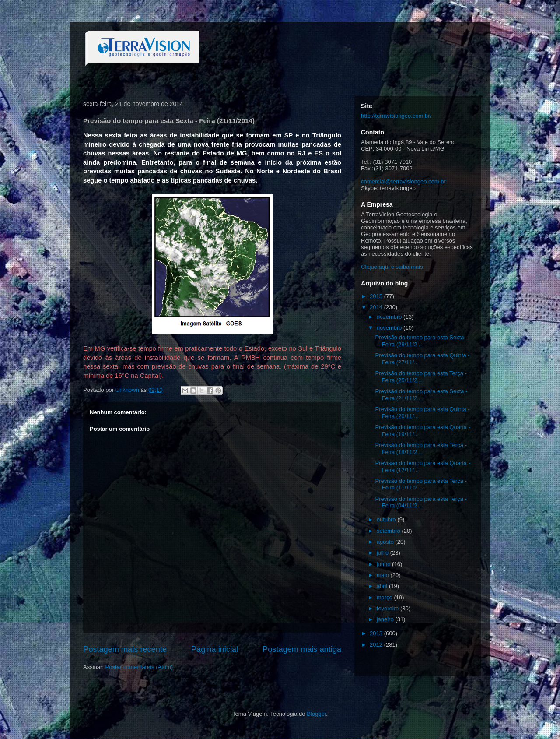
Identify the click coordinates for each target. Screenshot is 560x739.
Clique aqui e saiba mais (392, 267)
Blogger (316, 714)
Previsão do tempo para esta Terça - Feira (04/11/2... (421, 502)
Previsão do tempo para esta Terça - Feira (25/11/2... (421, 377)
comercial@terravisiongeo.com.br (403, 181)
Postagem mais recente (125, 649)
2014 (377, 307)
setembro (389, 531)
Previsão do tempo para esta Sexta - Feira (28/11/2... (421, 341)
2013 (377, 633)
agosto (386, 542)
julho (383, 553)
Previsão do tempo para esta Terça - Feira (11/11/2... (421, 484)
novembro (390, 328)
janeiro (386, 619)
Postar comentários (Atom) (139, 667)
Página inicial (215, 649)
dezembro (390, 317)
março (385, 597)
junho (384, 564)
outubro (387, 519)
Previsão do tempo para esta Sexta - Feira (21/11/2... (421, 395)
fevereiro (388, 608)
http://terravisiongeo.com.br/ (396, 116)
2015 (377, 296)
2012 (377, 645)
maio (384, 575)
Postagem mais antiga (302, 649)
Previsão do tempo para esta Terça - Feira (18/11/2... (421, 449)
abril (383, 586)
